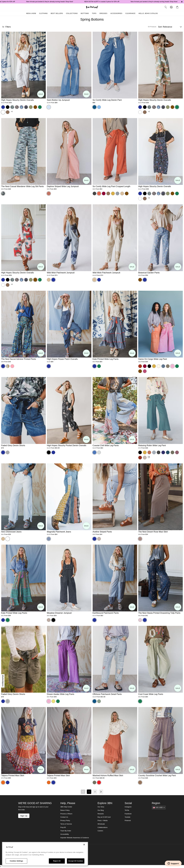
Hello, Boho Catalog (148, 13)
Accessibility (65, 834)
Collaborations (103, 827)
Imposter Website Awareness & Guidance (75, 838)
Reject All (57, 861)
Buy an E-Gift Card (104, 817)
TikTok (127, 810)
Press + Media (103, 821)
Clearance (130, 13)
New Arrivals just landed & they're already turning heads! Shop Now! (55, 2)
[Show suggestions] (159, 807)
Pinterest (128, 821)
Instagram (128, 807)
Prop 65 (63, 827)
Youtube (128, 817)
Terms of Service (66, 824)
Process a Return (66, 814)
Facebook (128, 814)
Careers (100, 831)
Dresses (103, 13)
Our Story (101, 807)
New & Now (31, 13)
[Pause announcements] (182, 2)
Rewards (101, 814)
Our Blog (101, 810)
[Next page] (101, 792)
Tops (94, 13)
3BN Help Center (66, 807)
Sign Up (24, 816)
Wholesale (101, 824)
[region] (45, 854)
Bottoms (85, 13)
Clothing (43, 13)
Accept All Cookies (76, 861)
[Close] (84, 845)
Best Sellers (57, 13)
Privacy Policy (65, 821)
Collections (72, 13)
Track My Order (66, 831)
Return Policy (65, 810)
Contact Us (64, 817)
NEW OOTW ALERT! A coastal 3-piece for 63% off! (107, 2)
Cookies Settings (16, 861)
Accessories (116, 13)
